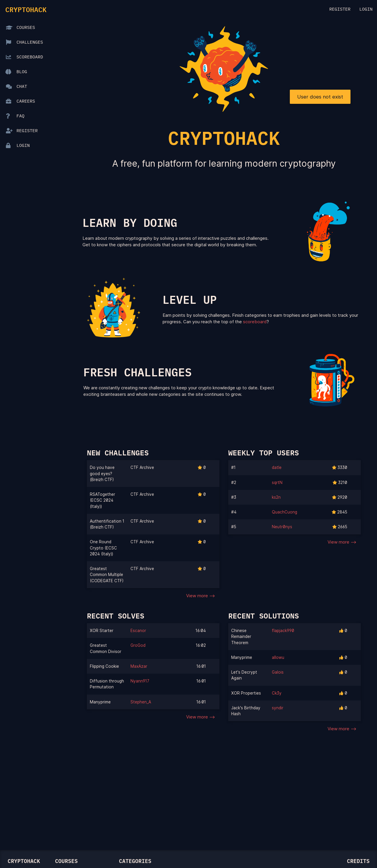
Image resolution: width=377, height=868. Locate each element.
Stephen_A (141, 702)
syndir (278, 708)
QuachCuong (285, 512)
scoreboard (255, 322)
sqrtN (277, 483)
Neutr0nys (282, 527)
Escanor (138, 631)
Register (340, 9)
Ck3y (277, 693)
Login (366, 9)
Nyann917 (140, 681)
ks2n (276, 497)
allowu (278, 657)
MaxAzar (139, 666)
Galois (278, 672)
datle (277, 467)
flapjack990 (283, 631)
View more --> (201, 596)
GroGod (138, 645)
